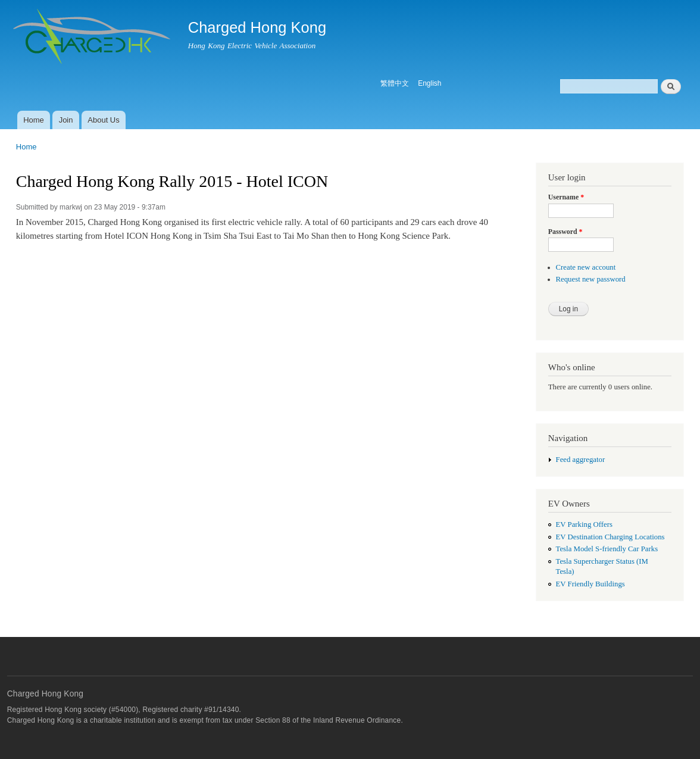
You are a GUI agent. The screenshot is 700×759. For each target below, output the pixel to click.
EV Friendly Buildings (590, 584)
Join (66, 120)
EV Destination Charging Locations (610, 537)
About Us (103, 120)
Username (566, 197)
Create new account (586, 267)
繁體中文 (395, 83)
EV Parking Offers (584, 524)
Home (34, 120)
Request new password (591, 279)
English (429, 83)
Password (565, 232)
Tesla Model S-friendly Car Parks (607, 549)
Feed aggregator (581, 460)
